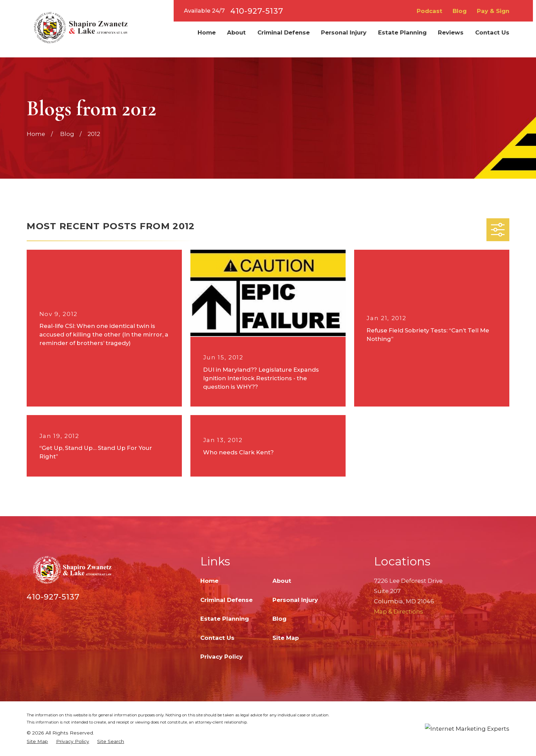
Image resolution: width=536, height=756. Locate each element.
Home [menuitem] (207, 32)
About (282, 581)
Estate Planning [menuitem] (402, 32)
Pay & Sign (493, 11)
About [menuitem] (236, 32)
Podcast (430, 11)
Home (209, 581)
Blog (460, 11)
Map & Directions (399, 611)
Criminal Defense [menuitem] (284, 32)
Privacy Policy (222, 657)
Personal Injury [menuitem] (344, 32)
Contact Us (217, 638)
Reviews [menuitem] (451, 32)
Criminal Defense (226, 600)
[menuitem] (37, 741)
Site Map (286, 638)
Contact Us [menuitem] (492, 32)
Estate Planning (225, 619)
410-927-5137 (257, 11)
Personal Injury (295, 600)
